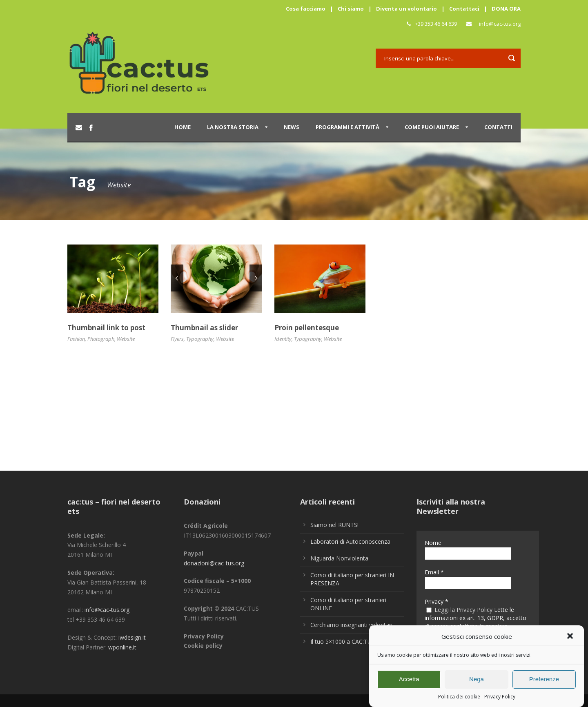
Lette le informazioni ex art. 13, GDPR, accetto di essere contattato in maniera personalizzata (476, 622)
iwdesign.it (132, 637)
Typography (200, 339)
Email (434, 572)
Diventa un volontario (406, 9)
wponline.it (122, 647)
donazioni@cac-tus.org (214, 563)
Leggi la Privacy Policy (463, 610)
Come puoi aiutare (432, 127)
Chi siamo (351, 9)
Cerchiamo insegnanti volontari (351, 625)
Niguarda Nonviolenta (339, 558)
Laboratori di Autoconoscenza (350, 541)
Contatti (498, 127)
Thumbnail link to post (106, 328)
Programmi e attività (347, 127)
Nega (477, 684)
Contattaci (464, 9)
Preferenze (544, 684)
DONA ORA (506, 9)
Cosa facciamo (306, 9)
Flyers (177, 339)
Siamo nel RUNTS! (334, 525)
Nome (433, 543)
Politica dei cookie (459, 701)
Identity (283, 339)
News (292, 127)
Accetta (409, 684)
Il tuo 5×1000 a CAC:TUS (343, 641)
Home (183, 127)
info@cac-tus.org (500, 24)
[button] (571, 641)
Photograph (101, 339)
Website (126, 339)
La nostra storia (233, 127)
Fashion (76, 339)
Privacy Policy (500, 701)
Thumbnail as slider (204, 328)
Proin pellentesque (307, 328)
